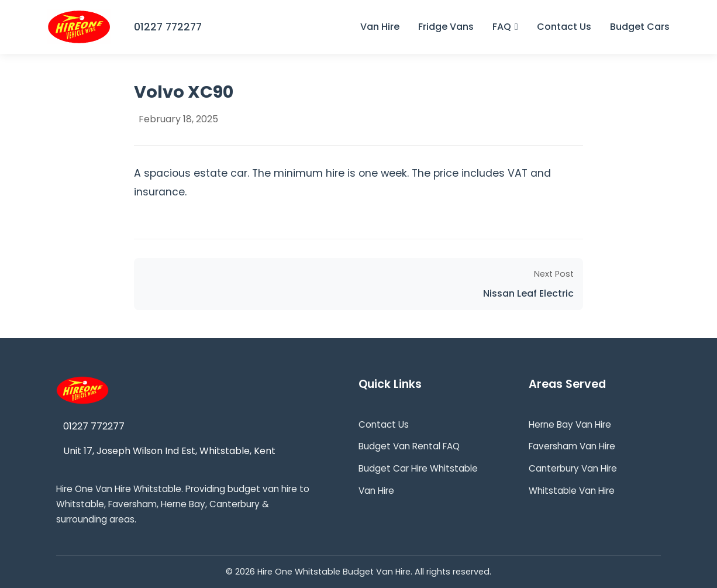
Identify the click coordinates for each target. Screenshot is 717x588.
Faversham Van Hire (572, 446)
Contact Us (564, 27)
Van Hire (380, 27)
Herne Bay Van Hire (570, 424)
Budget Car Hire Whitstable (418, 468)
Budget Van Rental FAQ (409, 446)
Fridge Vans (446, 27)
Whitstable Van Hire (572, 491)
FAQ (505, 27)
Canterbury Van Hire (573, 468)
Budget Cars (640, 27)
